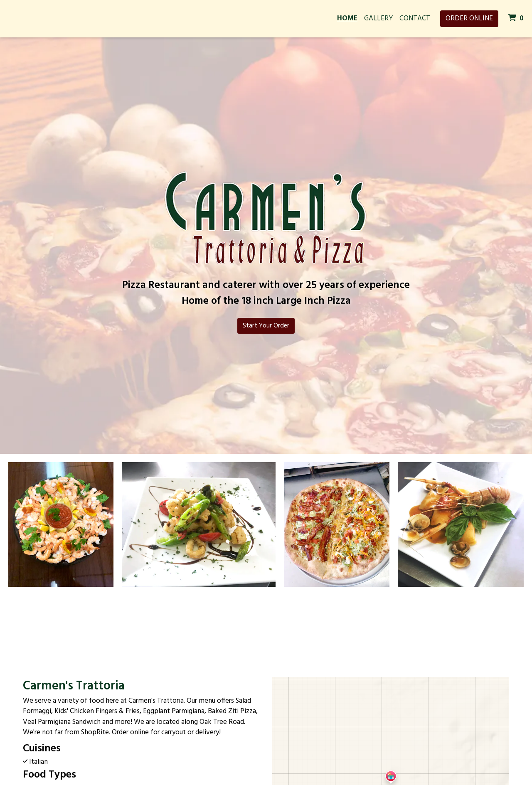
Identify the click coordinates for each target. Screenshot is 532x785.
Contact (415, 18)
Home (347, 18)
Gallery (378, 18)
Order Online (469, 18)
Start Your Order (266, 326)
